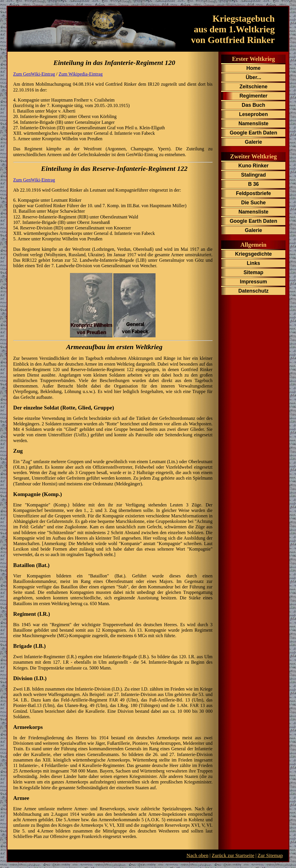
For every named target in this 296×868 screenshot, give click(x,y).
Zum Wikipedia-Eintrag (81, 74)
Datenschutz (253, 291)
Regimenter (253, 96)
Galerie (254, 142)
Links (254, 263)
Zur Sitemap (270, 855)
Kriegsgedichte (253, 254)
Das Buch (253, 105)
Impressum (254, 282)
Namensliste (254, 124)
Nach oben (197, 855)
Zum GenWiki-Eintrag (34, 74)
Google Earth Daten (254, 133)
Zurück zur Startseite (233, 855)
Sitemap (254, 272)
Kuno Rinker (254, 166)
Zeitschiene (253, 87)
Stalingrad (254, 175)
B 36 (253, 184)
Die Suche (253, 203)
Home (253, 68)
